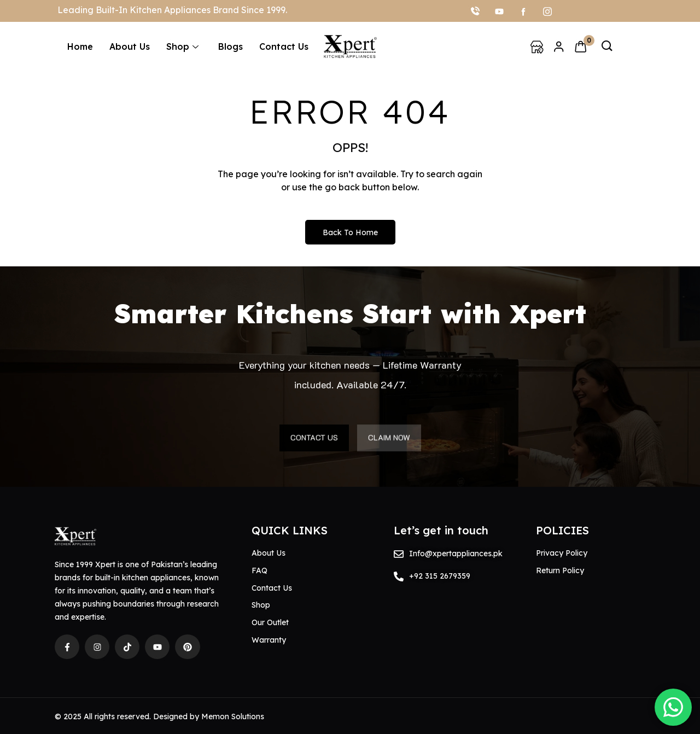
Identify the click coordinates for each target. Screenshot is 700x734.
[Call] (475, 11)
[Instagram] (547, 11)
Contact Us (284, 46)
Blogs (231, 46)
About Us (130, 46)
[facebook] (523, 11)
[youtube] (499, 11)
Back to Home (350, 232)
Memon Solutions (233, 716)
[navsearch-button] (607, 46)
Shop (182, 46)
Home (80, 46)
